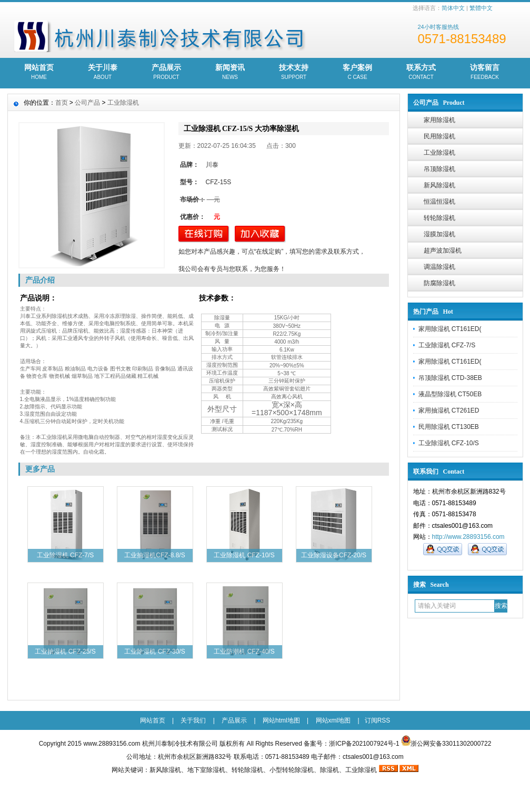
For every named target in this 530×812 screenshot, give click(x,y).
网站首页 (39, 73)
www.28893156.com (112, 744)
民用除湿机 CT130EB (449, 427)
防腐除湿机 (439, 283)
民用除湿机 (439, 136)
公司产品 (87, 103)
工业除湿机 (439, 153)
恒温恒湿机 (439, 202)
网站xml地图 (333, 720)
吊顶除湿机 (439, 169)
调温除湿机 (439, 267)
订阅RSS (378, 720)
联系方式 (421, 73)
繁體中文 (481, 8)
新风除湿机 (439, 185)
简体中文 (453, 8)
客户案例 (358, 73)
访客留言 (485, 73)
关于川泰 (103, 73)
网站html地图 (281, 720)
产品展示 (167, 73)
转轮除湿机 (439, 218)
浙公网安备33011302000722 (451, 744)
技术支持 (294, 73)
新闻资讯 (230, 73)
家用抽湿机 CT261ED (449, 410)
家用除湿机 (439, 120)
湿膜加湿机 (439, 234)
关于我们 (193, 720)
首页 (62, 103)
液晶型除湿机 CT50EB (450, 394)
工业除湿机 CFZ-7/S (447, 345)
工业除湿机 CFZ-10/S (449, 443)
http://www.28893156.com (468, 537)
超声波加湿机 (443, 250)
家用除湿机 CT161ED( (450, 329)
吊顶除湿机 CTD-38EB (450, 378)
